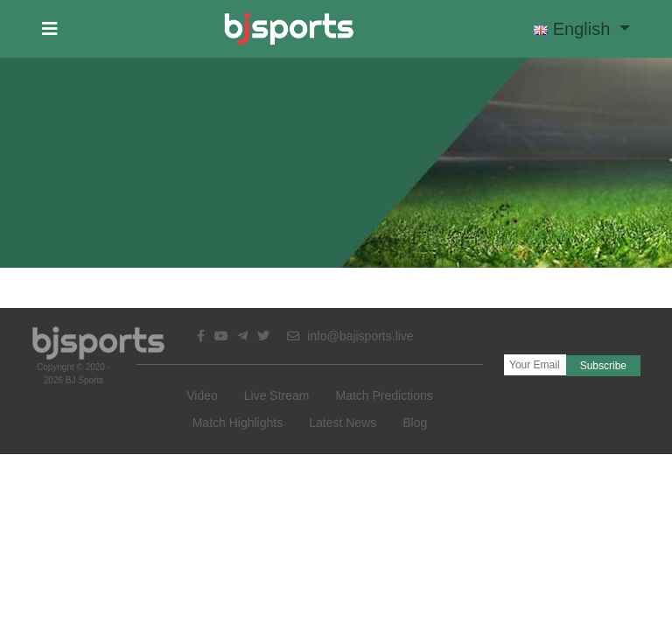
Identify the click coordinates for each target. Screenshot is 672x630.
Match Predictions (384, 395)
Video (202, 395)
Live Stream (277, 395)
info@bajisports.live (350, 336)
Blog (415, 423)
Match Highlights (238, 423)
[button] (50, 29)
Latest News (343, 423)
